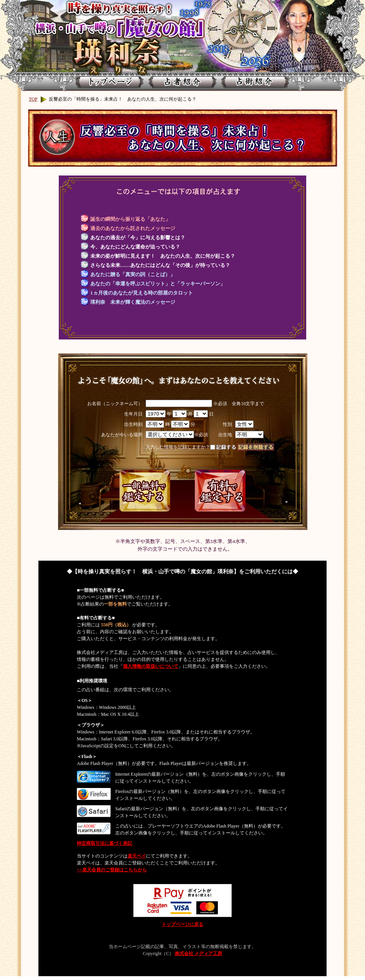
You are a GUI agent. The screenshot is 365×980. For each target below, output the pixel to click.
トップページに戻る (182, 924)
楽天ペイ (137, 856)
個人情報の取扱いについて (151, 666)
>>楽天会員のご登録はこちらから (112, 870)
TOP (33, 99)
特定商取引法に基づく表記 (105, 843)
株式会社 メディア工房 (198, 954)
